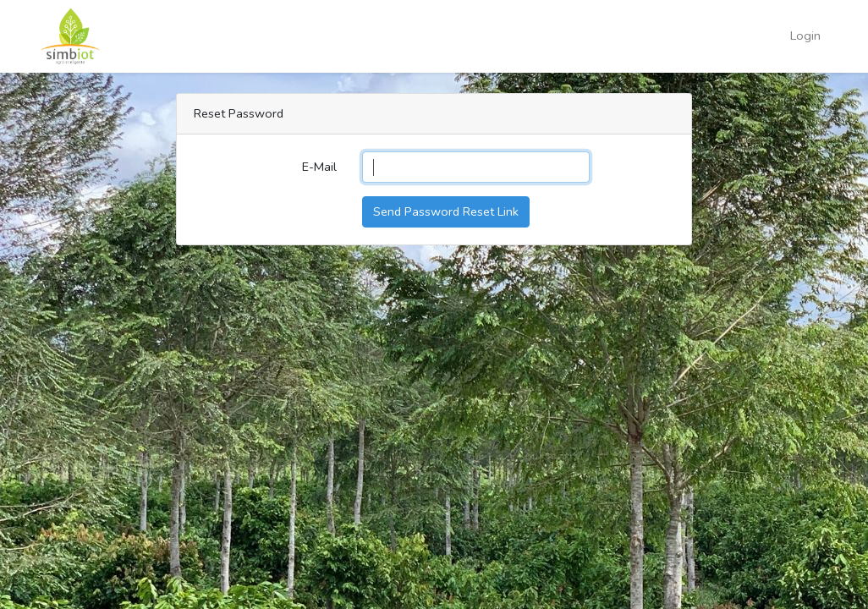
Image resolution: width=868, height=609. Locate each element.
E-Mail (319, 167)
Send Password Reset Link (446, 211)
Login (805, 36)
